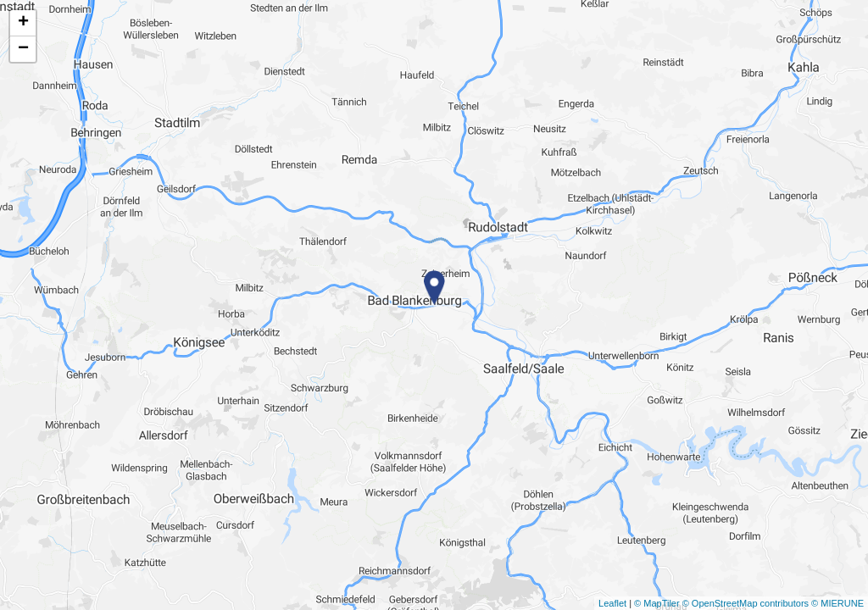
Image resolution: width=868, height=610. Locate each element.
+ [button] (23, 23)
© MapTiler (657, 603)
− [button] (23, 49)
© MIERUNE (837, 603)
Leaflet (612, 603)
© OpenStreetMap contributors (746, 603)
